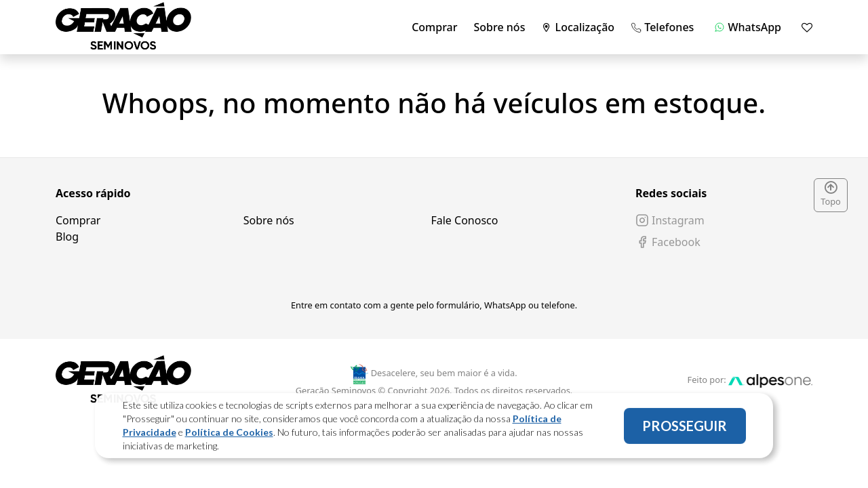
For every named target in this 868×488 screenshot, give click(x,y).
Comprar (434, 27)
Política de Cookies (229, 434)
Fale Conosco (464, 220)
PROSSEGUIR (685, 428)
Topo (831, 195)
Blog (67, 237)
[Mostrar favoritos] (807, 27)
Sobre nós (500, 27)
